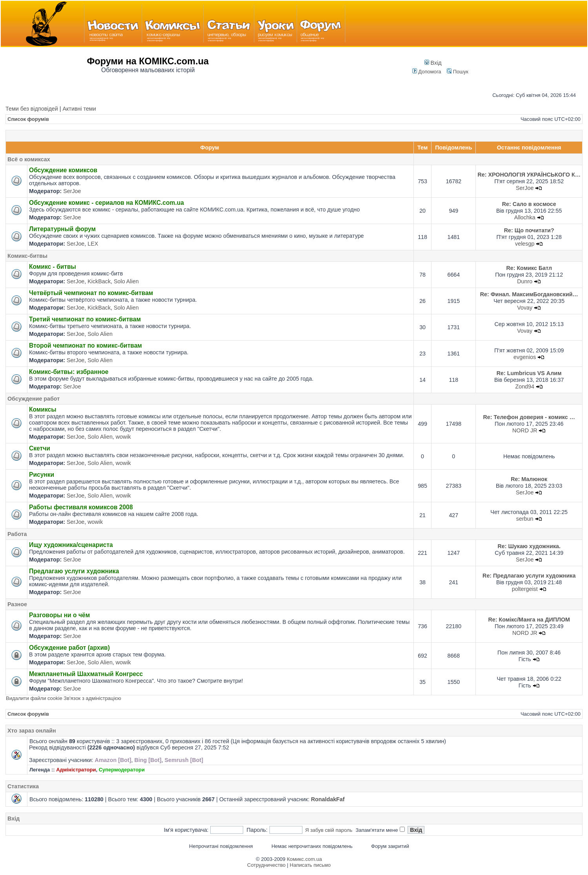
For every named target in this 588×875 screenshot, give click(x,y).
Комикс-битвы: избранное (69, 372)
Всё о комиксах (29, 159)
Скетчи (40, 448)
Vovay (525, 308)
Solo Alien (126, 281)
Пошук (458, 72)
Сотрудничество (266, 865)
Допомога (427, 72)
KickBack (99, 281)
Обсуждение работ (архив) (69, 648)
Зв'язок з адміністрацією (92, 698)
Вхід (433, 63)
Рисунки (42, 475)
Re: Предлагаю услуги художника (529, 576)
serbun (525, 519)
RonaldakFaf (328, 799)
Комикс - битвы (53, 267)
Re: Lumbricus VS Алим (529, 373)
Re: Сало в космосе (529, 204)
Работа (17, 534)
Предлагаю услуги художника (74, 571)
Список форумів (28, 119)
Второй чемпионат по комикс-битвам (86, 345)
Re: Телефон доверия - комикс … (529, 417)
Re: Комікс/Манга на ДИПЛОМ (529, 620)
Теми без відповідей (32, 109)
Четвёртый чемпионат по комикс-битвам (91, 293)
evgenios (525, 357)
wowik (123, 437)
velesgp (525, 244)
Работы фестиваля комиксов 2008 (81, 507)
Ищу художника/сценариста (71, 545)
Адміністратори (76, 770)
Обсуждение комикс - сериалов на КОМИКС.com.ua (106, 203)
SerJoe (72, 191)
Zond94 (525, 386)
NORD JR (525, 430)
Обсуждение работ (34, 399)
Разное (17, 604)
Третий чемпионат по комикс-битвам (85, 319)
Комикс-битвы (27, 256)
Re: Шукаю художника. (529, 546)
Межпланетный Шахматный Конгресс (86, 674)
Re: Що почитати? (529, 230)
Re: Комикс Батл (529, 268)
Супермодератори (122, 770)
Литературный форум (62, 229)
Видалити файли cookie (34, 698)
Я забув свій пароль (329, 830)
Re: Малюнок (529, 479)
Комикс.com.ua (304, 859)
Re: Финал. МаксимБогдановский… (529, 294)
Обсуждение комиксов (63, 170)
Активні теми (79, 109)
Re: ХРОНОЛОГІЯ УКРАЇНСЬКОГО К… (529, 175)
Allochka (525, 217)
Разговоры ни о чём (59, 615)
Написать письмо (310, 865)
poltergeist (525, 589)
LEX (93, 244)
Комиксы (43, 409)
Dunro (525, 281)
